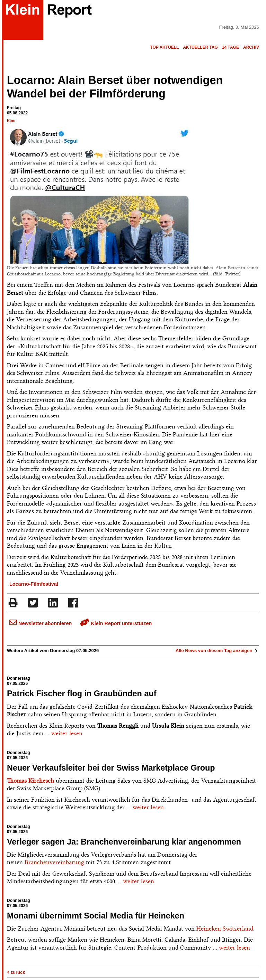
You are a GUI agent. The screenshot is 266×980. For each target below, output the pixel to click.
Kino (11, 121)
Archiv (251, 47)
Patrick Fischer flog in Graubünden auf (82, 694)
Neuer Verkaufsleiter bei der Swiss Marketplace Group (111, 768)
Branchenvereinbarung (54, 862)
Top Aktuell (164, 47)
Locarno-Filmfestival (34, 584)
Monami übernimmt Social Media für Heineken (96, 916)
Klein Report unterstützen (116, 623)
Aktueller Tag (200, 47)
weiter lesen (67, 733)
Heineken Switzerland (225, 929)
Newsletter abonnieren (41, 623)
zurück (16, 972)
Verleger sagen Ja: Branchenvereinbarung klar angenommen (124, 842)
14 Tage (230, 47)
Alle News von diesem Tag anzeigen (217, 651)
